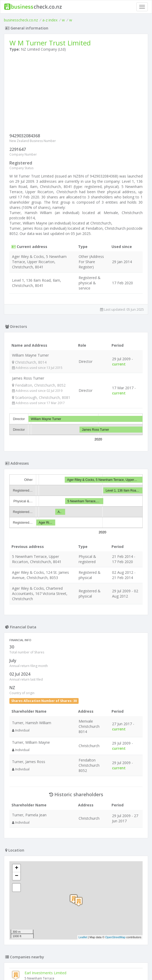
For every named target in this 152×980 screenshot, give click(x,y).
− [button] (17, 876)
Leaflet (83, 937)
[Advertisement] (76, 94)
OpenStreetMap (115, 937)
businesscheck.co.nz (21, 20)
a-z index (50, 20)
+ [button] (17, 868)
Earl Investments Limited (45, 973)
